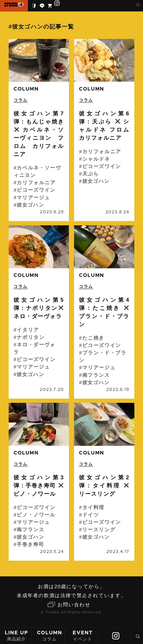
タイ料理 (93, 507)
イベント (83, 636)
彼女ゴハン (31, 205)
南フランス (96, 375)
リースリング (99, 530)
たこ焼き (93, 338)
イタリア (28, 330)
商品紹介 (16, 636)
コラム (50, 636)
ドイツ (91, 515)
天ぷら (91, 174)
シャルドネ (96, 159)
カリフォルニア (36, 182)
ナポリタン (31, 337)
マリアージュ (33, 197)
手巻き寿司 (30, 544)
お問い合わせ (74, 605)
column (26, 89)
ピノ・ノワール (36, 515)
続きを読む (39, 130)
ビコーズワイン (36, 190)
